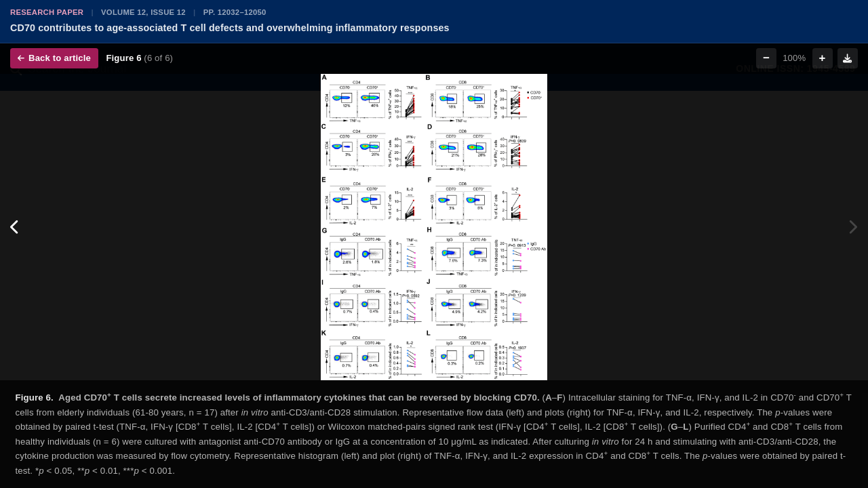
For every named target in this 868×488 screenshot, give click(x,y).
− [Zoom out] (766, 58)
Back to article (54, 58)
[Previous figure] (15, 227)
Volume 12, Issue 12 (143, 12)
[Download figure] (848, 58)
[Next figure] (853, 227)
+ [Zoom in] (823, 58)
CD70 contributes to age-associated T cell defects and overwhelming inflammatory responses (230, 28)
